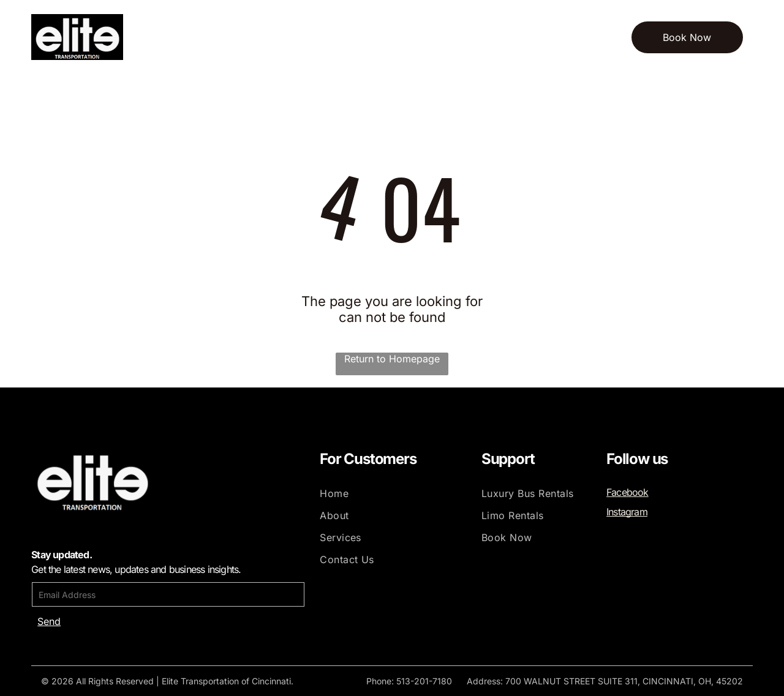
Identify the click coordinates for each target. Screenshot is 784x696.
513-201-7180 (424, 681)
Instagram (627, 512)
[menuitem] (198, 37)
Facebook (628, 492)
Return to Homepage (392, 359)
